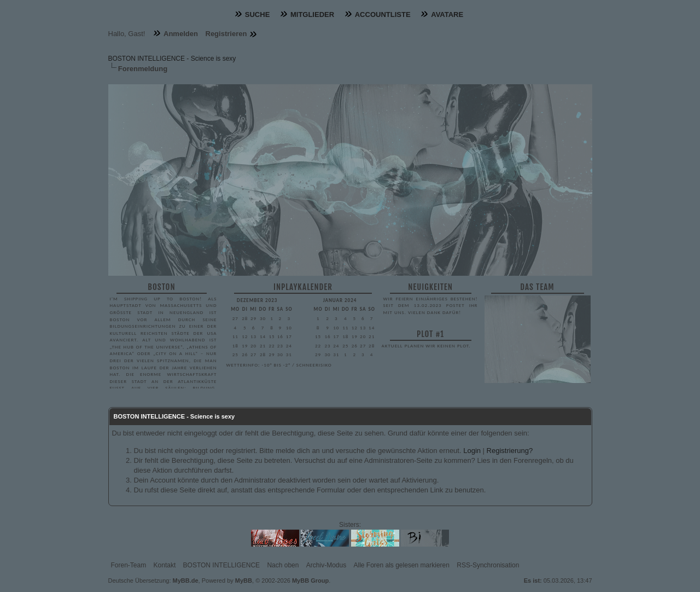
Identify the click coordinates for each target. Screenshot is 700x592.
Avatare (447, 14)
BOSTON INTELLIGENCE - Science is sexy (172, 59)
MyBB (244, 581)
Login (472, 451)
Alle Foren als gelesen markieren (402, 565)
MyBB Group (310, 581)
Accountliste (383, 14)
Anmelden (181, 34)
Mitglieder (312, 14)
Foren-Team (129, 565)
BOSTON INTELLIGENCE (221, 565)
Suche (258, 14)
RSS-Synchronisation (488, 565)
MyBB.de (186, 581)
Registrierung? (510, 451)
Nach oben (283, 565)
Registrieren (226, 34)
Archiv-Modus (326, 565)
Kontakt (165, 565)
